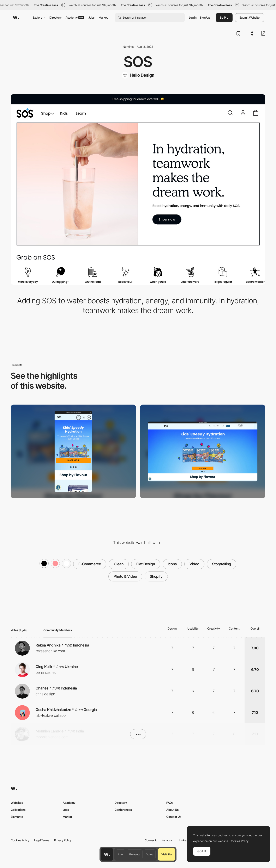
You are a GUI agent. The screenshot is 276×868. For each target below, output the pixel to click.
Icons (172, 564)
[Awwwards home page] (107, 854)
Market (103, 17)
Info (121, 854)
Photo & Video (125, 576)
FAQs (170, 803)
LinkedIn (185, 840)
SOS (138, 62)
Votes (150, 854)
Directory (55, 17)
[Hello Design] (138, 75)
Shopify (156, 576)
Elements (135, 854)
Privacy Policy (63, 840)
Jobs (91, 17)
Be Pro (224, 17)
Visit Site (167, 854)
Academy (75, 17)
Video (194, 564)
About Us (172, 810)
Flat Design (146, 564)
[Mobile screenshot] (73, 451)
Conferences (123, 810)
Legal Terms (42, 840)
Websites (17, 803)
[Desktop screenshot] (203, 451)
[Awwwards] (16, 18)
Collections (18, 810)
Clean (119, 564)
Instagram (168, 840)
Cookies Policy (20, 840)
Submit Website (250, 17)
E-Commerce (90, 564)
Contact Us (174, 817)
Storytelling (222, 564)
